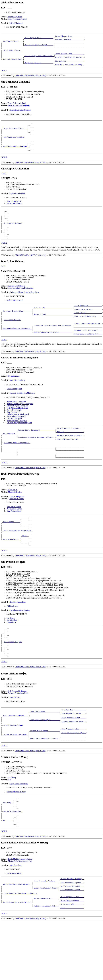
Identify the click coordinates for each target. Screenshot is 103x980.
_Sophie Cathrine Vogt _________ (88, 327)
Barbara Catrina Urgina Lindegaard (20, 427)
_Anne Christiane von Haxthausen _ (17, 350)
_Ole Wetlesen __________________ (69, 66)
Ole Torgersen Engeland (14, 145)
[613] (3, 283)
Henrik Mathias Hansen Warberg (20, 910)
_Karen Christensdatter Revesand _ (45, 783)
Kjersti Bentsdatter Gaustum (20, 115)
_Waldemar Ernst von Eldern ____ (88, 353)
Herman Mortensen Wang (16, 837)
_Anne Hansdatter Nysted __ (72, 934)
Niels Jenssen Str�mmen (17, 731)
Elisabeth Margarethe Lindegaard (19, 446)
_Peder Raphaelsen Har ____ (72, 951)
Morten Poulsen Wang (13, 859)
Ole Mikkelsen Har (14, 924)
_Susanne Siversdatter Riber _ (15, 778)
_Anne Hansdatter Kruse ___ (72, 943)
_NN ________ (7, 870)
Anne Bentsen (15, 738)
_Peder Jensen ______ (11, 552)
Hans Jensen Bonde (14, 540)
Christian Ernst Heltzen (16, 303)
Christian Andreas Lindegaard (17, 468)
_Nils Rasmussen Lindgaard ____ (70, 451)
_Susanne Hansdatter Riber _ (73, 763)
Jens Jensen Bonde (16, 527)
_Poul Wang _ (7, 849)
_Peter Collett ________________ (88, 331)
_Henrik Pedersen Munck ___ (72, 938)
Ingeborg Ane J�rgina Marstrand (22, 416)
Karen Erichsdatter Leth (19, 829)
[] (3, 264)
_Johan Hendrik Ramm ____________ (69, 57)
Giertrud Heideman (14, 212)
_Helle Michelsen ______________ (88, 323)
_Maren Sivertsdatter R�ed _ (74, 776)
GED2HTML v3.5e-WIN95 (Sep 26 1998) (30, 81)
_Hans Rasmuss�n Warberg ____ (46, 932)
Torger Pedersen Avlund (17, 108)
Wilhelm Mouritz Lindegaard (18, 437)
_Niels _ (25, 569)
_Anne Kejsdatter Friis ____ (73, 755)
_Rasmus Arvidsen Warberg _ (72, 930)
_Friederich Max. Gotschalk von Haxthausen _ (53, 346)
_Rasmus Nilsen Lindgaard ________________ (36, 454)
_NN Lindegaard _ (9, 458)
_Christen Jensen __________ (73, 751)
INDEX (4, 76)
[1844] (3, 184)
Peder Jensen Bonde (14, 537)
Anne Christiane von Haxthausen (21, 305)
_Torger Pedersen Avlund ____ (15, 135)
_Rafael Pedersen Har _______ (46, 953)
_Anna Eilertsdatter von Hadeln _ (69, 61)
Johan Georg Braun (15, 17)
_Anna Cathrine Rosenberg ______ (88, 336)
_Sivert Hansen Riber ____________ (45, 774)
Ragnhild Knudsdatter (18, 637)
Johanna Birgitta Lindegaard (17, 429)
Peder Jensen (12, 518)
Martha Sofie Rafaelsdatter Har (20, 912)
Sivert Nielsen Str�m (14, 768)
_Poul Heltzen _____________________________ (53, 325)
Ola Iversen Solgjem (13, 680)
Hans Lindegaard (13, 435)
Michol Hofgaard (16, 23)
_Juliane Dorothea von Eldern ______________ (53, 355)
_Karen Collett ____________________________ (53, 334)
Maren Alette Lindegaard (16, 439)
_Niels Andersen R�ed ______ (74, 759)
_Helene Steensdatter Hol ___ (46, 962)
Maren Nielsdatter (15, 520)
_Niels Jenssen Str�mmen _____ (16, 757)
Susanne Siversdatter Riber (18, 734)
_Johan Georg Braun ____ (12, 42)
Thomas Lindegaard (14, 412)
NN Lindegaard (13, 399)
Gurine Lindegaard (14, 433)
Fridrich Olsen (12, 641)
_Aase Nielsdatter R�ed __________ (45, 761)
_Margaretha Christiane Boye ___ (88, 357)
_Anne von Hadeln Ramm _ (12, 64)
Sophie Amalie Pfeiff (17, 204)
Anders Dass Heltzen (15, 317)
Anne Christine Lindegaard (17, 444)
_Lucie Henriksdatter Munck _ (46, 940)
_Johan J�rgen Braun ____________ (69, 36)
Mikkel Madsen (15, 916)
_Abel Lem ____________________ (70, 456)
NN (9, 824)
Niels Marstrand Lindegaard (17, 431)
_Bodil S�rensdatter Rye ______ (70, 464)
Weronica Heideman (14, 214)
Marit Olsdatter (12, 655)
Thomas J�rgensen (17, 525)
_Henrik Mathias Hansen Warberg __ (17, 936)
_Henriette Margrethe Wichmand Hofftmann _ (36, 462)
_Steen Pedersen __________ (72, 960)
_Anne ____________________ (72, 964)
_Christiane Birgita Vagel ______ (39, 47)
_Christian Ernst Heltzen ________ (17, 329)
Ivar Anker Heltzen (12, 340)
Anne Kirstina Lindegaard (16, 424)
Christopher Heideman (13, 237)
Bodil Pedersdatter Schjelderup (18, 562)
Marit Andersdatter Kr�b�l (19, 111)
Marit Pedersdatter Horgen (19, 645)
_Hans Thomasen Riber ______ (73, 772)
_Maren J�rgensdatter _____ (72, 955)
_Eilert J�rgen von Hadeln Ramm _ (39, 59)
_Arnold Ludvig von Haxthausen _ (88, 344)
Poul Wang (12, 822)
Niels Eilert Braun (12, 53)
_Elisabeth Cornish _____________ (69, 40)
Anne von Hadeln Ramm (18, 19)
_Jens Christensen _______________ (45, 753)
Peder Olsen (11, 657)
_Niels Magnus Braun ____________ (39, 38)
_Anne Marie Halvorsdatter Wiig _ (69, 70)
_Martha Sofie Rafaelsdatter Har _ (17, 957)
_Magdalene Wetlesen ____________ (39, 68)
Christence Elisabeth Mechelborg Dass (24, 309)
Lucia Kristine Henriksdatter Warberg (21, 947)
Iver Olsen (11, 653)
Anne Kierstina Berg (17, 403)
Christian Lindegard (14, 441)
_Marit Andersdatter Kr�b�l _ (16, 156)
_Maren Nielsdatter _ (11, 573)
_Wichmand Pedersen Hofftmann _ (70, 460)
